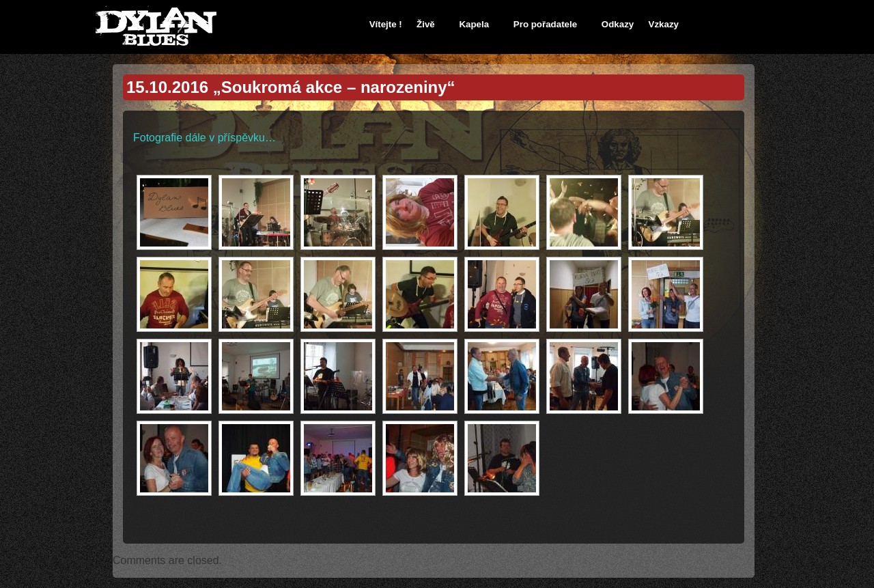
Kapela (474, 24)
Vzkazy (664, 24)
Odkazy (618, 24)
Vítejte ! (386, 24)
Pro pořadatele (545, 24)
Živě (426, 24)
